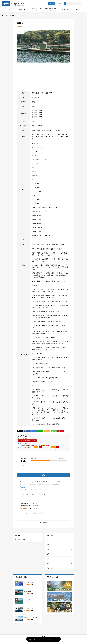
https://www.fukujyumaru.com (40, 240)
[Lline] (40, 431)
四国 (60, 563)
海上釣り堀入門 (23, 9)
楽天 (32, 445)
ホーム (9, 9)
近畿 (60, 554)
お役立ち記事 (64, 9)
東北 (60, 540)
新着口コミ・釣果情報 (50, 9)
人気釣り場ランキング (37, 9)
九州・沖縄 (60, 568)
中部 (60, 549)
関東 (60, 545)
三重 (20, 32)
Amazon (28, 445)
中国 (60, 559)
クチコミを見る (35, 639)
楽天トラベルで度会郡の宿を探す (28, 441)
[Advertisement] (43, 77)
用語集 (78, 9)
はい (41, 494)
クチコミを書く (48, 639)
